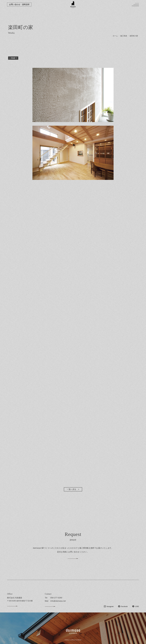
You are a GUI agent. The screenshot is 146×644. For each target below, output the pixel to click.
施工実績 (124, 36)
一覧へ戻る (71, 489)
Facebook (124, 606)
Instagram (110, 606)
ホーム (115, 36)
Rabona (79, 640)
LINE (137, 606)
